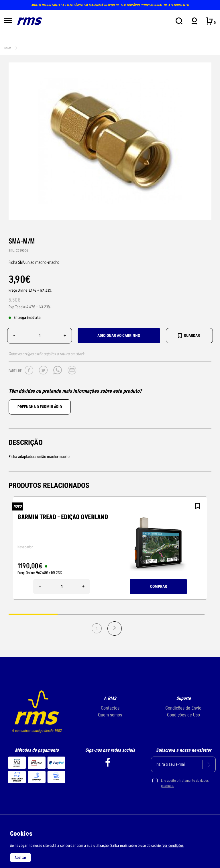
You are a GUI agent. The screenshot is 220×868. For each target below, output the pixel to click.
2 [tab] (82, 614)
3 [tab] (131, 614)
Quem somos (110, 715)
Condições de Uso (183, 715)
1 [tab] (33, 614)
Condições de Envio (183, 708)
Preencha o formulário (40, 407)
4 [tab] (180, 614)
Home (8, 48)
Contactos (110, 708)
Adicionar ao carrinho (119, 335)
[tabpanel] (110, 548)
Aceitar (20, 858)
